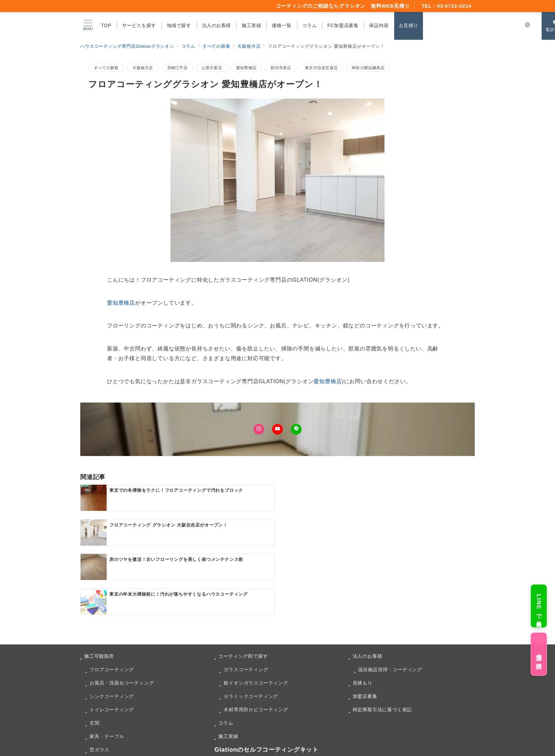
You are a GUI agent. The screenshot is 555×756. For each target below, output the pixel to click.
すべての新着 (106, 68)
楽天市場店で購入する (157, 712)
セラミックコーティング (251, 627)
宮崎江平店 (177, 68)
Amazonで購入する (288, 712)
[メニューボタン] (88, 25)
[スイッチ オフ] (528, 25)
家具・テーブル (107, 667)
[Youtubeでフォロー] (277, 429)
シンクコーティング (112, 627)
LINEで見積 (539, 606)
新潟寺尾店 (281, 68)
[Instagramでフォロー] (259, 429)
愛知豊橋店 (246, 68)
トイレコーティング (112, 640)
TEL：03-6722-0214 (446, 6)
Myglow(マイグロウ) (155, 704)
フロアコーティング (112, 600)
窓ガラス (99, 681)
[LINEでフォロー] (296, 429)
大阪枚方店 (143, 68)
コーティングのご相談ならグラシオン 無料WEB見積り (343, 6)
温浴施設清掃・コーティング (390, 600)
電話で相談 (539, 654)
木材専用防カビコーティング (256, 640)
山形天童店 (212, 68)
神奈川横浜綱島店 (368, 68)
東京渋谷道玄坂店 (321, 68)
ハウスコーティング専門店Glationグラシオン (286, 747)
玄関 (95, 654)
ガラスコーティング (246, 600)
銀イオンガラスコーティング (256, 614)
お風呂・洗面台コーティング (122, 614)
